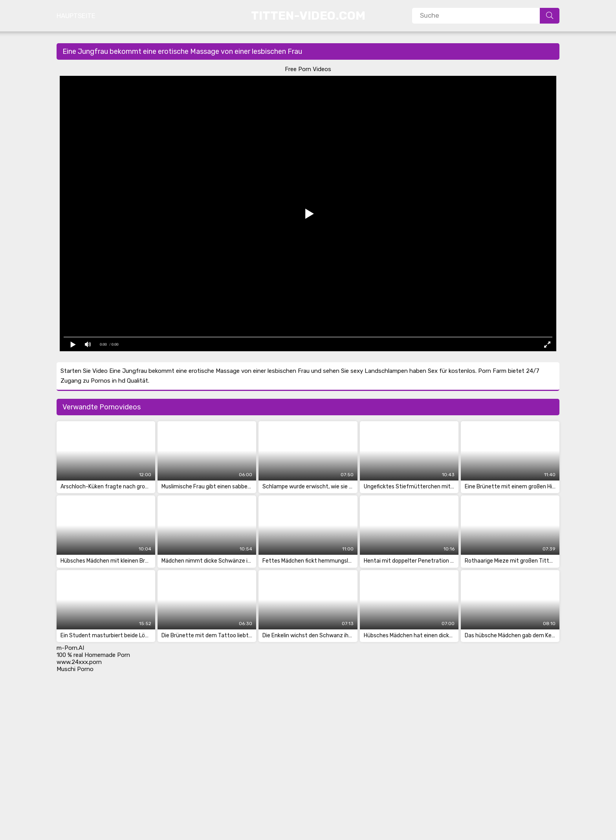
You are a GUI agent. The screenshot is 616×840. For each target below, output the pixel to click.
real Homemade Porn (102, 655)
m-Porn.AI (70, 648)
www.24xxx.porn (79, 662)
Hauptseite (76, 16)
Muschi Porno (75, 669)
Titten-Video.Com (308, 16)
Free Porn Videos (308, 69)
